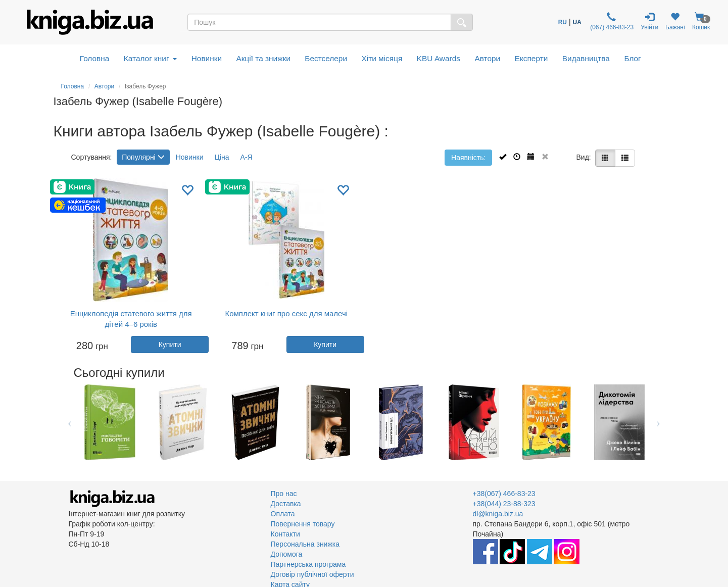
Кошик (701, 21)
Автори (487, 58)
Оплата (283, 514)
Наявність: (468, 158)
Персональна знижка (305, 544)
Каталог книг (150, 58)
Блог (632, 58)
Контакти (285, 534)
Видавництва (586, 58)
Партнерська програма (308, 564)
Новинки (207, 58)
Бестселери (326, 58)
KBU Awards (439, 58)
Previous (70, 422)
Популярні (143, 157)
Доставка (286, 504)
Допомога (287, 554)
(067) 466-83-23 (611, 21)
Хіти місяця (382, 58)
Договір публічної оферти (312, 574)
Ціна (222, 157)
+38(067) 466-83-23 (504, 494)
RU (563, 22)
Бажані (675, 21)
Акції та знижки (263, 58)
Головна (94, 58)
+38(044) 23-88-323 (504, 504)
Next (659, 422)
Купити (170, 345)
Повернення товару (303, 524)
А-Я (246, 157)
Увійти (649, 21)
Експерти (531, 58)
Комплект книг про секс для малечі (286, 313)
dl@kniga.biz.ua (498, 514)
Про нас (284, 494)
